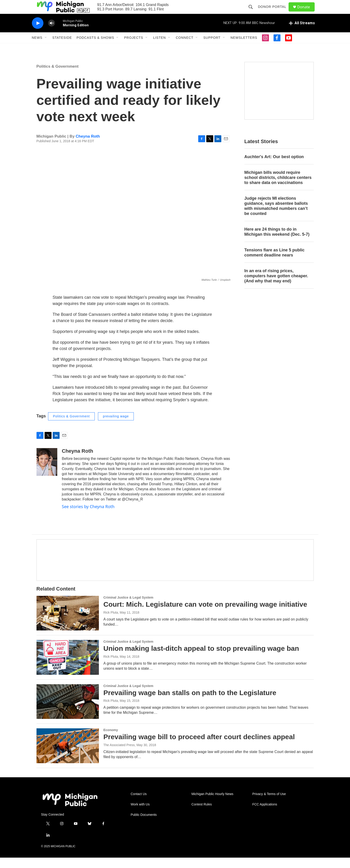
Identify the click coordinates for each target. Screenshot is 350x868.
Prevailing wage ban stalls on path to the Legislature (190, 703)
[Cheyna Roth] (47, 472)
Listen (160, 48)
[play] (38, 34)
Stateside (62, 48)
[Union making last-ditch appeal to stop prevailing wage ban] (68, 668)
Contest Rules (202, 815)
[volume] (52, 34)
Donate (307, 12)
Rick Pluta (111, 623)
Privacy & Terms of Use (269, 804)
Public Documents (144, 825)
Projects (134, 48)
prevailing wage (116, 427)
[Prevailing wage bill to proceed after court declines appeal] (68, 756)
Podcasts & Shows (95, 48)
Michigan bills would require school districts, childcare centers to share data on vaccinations (278, 188)
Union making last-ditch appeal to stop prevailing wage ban (201, 659)
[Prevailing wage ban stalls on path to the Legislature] (68, 712)
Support (212, 48)
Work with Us (140, 815)
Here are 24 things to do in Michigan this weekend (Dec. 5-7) (277, 242)
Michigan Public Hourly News (212, 804)
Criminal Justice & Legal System (128, 608)
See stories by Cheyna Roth (88, 517)
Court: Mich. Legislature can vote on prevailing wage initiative (205, 615)
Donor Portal (274, 12)
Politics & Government (58, 77)
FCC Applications (265, 815)
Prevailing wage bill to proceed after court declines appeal (199, 747)
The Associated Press (119, 755)
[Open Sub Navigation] (46, 48)
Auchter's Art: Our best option (274, 167)
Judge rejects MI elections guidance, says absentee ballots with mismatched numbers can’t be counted (276, 216)
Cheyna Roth (88, 147)
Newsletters (244, 48)
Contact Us (139, 804)
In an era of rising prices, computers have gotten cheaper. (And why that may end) (276, 286)
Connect (185, 48)
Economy (111, 740)
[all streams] (302, 33)
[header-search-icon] (253, 12)
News (37, 48)
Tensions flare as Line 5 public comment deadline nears (275, 263)
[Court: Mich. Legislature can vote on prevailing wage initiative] (68, 624)
